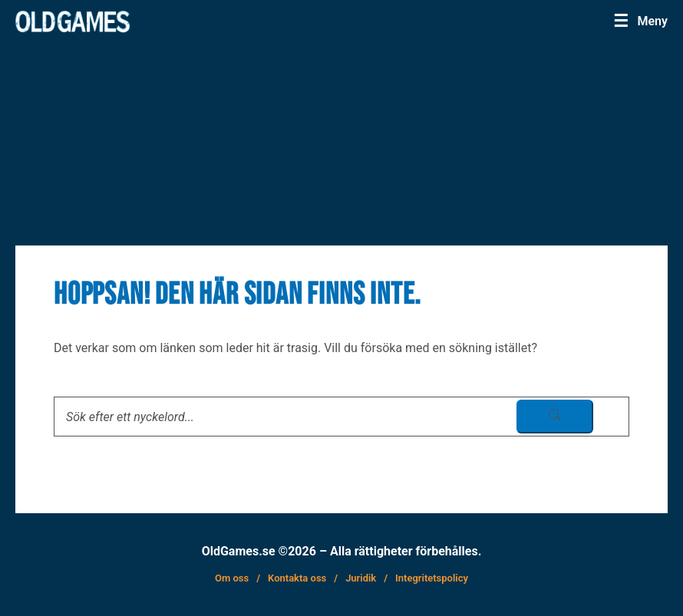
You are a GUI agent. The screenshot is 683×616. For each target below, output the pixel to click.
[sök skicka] (555, 417)
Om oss (232, 578)
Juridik (361, 578)
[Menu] (645, 21)
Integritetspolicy (432, 578)
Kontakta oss (297, 578)
